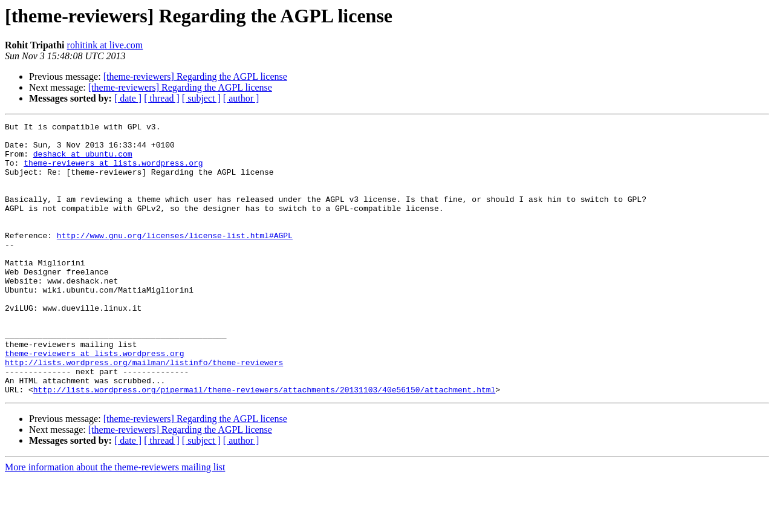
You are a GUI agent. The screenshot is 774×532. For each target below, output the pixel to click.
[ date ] (128, 98)
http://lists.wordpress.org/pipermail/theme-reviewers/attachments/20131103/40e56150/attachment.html (264, 444)
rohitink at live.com (105, 45)
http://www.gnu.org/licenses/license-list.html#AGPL (175, 259)
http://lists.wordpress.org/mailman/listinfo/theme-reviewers (144, 411)
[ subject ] (201, 98)
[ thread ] (162, 98)
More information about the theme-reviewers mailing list (115, 521)
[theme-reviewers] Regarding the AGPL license (195, 76)
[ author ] (241, 98)
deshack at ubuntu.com (83, 161)
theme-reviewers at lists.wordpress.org (113, 172)
